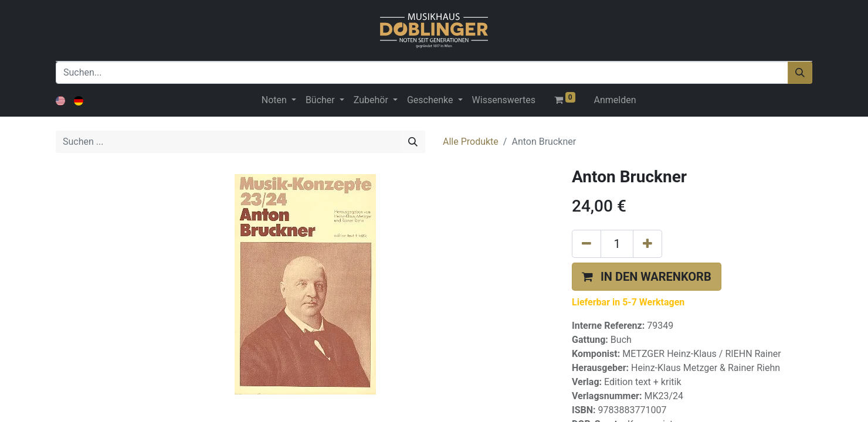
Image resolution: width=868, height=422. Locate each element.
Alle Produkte (471, 142)
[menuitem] (504, 100)
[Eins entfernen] (586, 244)
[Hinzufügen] (647, 244)
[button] (647, 277)
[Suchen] (800, 73)
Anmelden (615, 100)
